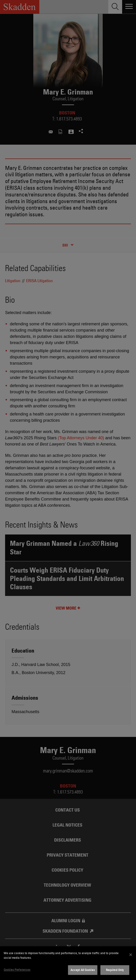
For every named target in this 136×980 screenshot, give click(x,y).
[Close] (131, 955)
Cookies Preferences (17, 970)
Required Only (115, 970)
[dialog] (68, 963)
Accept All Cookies (83, 970)
